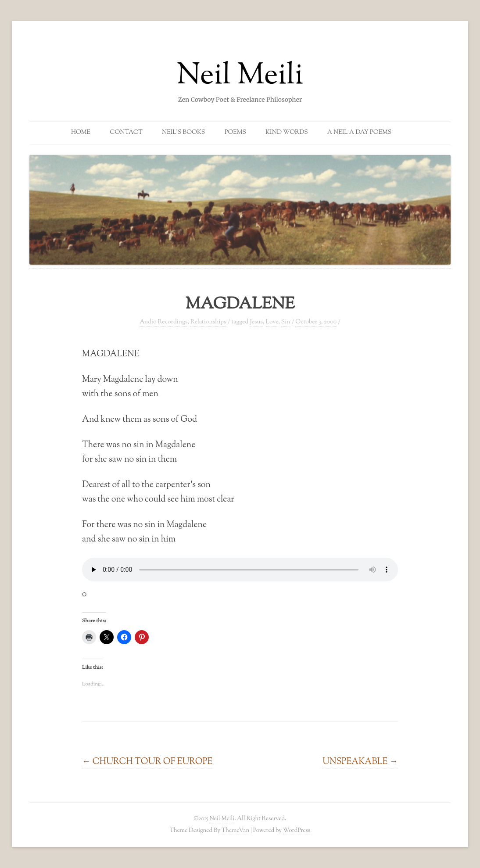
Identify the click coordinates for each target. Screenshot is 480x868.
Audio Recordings (163, 322)
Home (81, 133)
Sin (286, 322)
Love (272, 322)
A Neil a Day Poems (359, 133)
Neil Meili (240, 76)
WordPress (297, 830)
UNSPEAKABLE (360, 762)
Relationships (208, 322)
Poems (235, 133)
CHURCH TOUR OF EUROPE (147, 762)
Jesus (256, 322)
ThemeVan (235, 830)
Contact (126, 133)
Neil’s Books (183, 133)
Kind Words (287, 133)
